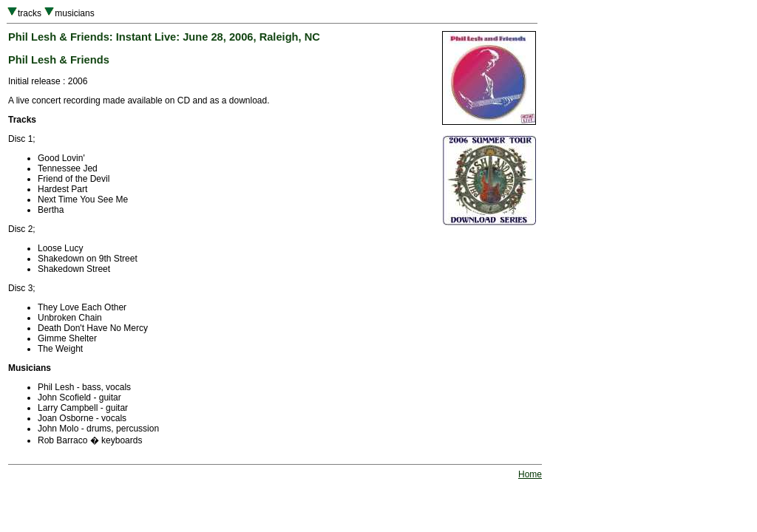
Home (530, 474)
